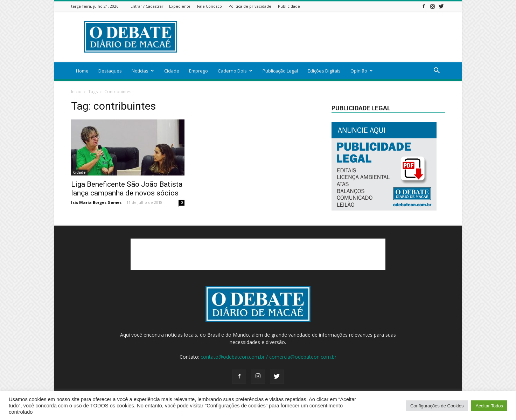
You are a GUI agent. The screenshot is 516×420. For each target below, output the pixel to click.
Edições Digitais (324, 71)
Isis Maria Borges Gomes (96, 202)
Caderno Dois (235, 71)
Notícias (143, 71)
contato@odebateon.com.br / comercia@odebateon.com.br (269, 357)
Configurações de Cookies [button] (437, 406)
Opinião (362, 71)
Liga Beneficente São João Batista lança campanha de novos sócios (127, 189)
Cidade (172, 71)
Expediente (180, 6)
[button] (437, 71)
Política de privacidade (250, 6)
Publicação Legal (280, 71)
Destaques (110, 71)
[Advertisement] (318, 37)
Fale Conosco (210, 6)
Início (76, 92)
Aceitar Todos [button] (489, 406)
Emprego (198, 71)
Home (82, 71)
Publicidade (289, 6)
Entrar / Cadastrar (147, 6)
